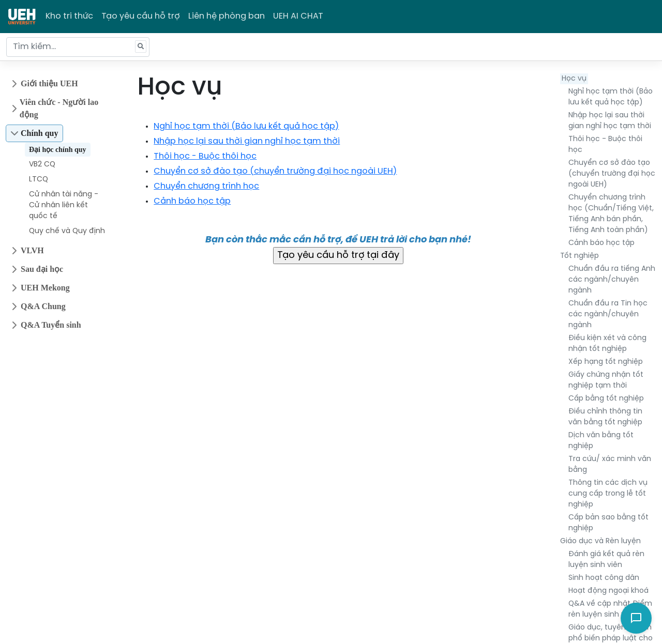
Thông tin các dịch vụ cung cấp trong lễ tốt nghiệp (608, 494)
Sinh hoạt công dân (604, 578)
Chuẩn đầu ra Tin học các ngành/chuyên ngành (608, 315)
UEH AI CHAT (298, 16)
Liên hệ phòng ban (227, 16)
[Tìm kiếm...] (78, 47)
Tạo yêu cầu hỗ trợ (141, 16)
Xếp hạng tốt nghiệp (606, 362)
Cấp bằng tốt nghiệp (606, 399)
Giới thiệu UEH (49, 83)
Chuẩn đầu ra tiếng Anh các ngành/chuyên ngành (612, 280)
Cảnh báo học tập (601, 243)
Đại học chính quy (58, 150)
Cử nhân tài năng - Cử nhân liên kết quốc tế (64, 205)
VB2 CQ (42, 165)
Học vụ (574, 79)
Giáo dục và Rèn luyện (600, 541)
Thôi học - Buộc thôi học (205, 156)
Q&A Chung (43, 306)
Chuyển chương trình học (206, 186)
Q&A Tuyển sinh (51, 325)
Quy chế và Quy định (67, 231)
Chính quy (40, 133)
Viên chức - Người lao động (59, 108)
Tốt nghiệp (580, 256)
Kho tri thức (69, 16)
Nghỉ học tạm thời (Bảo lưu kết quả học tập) (246, 126)
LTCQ (39, 180)
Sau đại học (42, 269)
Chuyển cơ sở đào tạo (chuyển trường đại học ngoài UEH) (612, 174)
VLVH (32, 250)
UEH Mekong (45, 288)
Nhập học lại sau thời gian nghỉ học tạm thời (247, 141)
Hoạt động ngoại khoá (608, 591)
